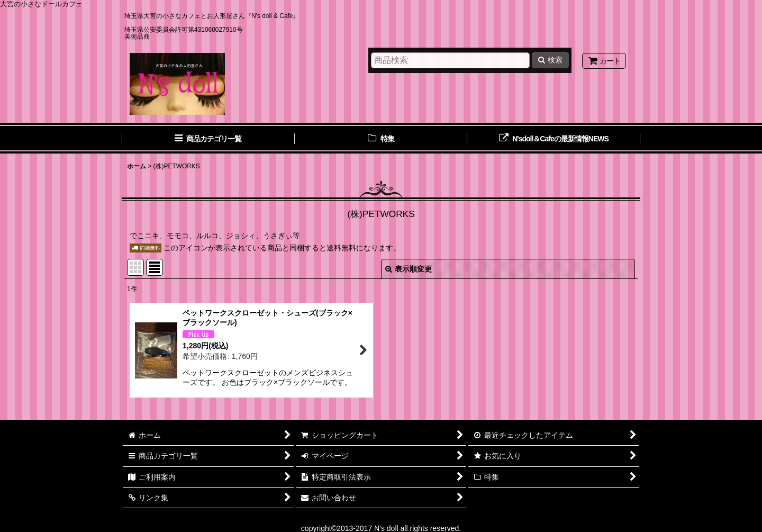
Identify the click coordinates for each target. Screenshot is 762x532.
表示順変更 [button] (409, 269)
